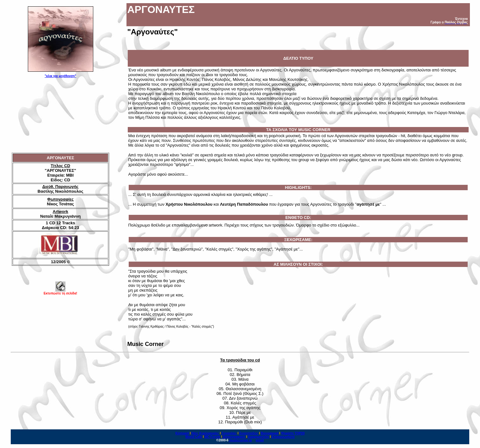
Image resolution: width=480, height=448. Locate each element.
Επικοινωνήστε (283, 437)
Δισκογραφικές (234, 437)
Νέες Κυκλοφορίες (205, 433)
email (260, 440)
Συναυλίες (229, 433)
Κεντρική (182, 433)
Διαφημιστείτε (258, 437)
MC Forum (212, 437)
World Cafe (194, 437)
